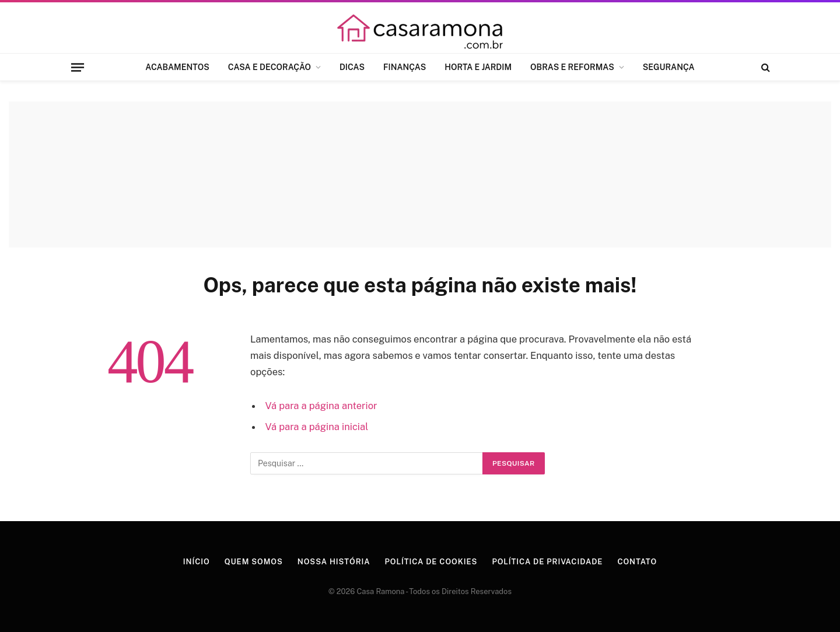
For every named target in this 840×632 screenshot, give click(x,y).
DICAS (352, 67)
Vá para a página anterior (321, 406)
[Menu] (78, 67)
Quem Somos (254, 562)
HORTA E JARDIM (478, 67)
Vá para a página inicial (317, 427)
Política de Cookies (431, 562)
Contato (637, 562)
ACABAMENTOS (177, 67)
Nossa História (334, 562)
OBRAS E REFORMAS (572, 67)
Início (197, 562)
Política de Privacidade (547, 562)
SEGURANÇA (669, 67)
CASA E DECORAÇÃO (269, 67)
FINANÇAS (405, 67)
